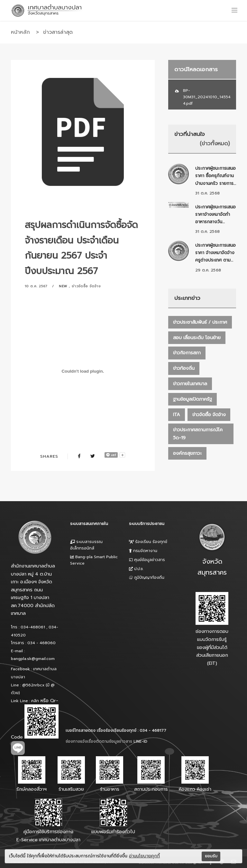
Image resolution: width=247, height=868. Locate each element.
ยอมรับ (211, 856)
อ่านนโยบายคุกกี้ (144, 856)
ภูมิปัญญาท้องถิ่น (147, 577)
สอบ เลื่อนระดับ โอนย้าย (197, 338)
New (63, 286)
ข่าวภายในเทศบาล (190, 384)
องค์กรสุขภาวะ (187, 453)
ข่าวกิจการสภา (187, 353)
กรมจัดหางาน (143, 551)
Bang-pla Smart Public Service (94, 560)
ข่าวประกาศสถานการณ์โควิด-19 (198, 434)
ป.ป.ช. (136, 569)
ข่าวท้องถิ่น (184, 368)
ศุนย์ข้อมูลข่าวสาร (147, 560)
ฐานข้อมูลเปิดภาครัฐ (192, 399)
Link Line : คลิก (25, 701)
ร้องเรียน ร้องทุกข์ (148, 542)
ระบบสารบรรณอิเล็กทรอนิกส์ (86, 545)
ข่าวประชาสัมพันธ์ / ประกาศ (200, 322)
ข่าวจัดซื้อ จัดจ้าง (86, 286)
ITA (177, 415)
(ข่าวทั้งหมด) (215, 143)
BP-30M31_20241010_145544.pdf (207, 97)
